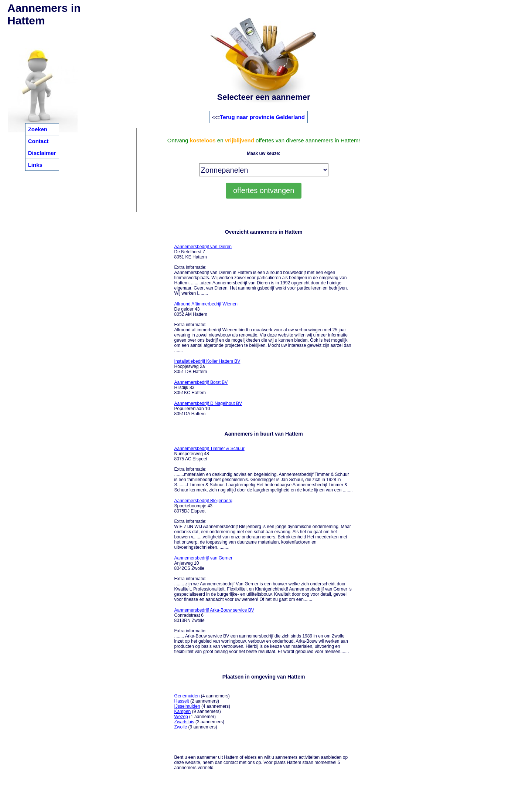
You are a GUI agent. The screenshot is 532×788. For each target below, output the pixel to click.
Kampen (183, 711)
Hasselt (182, 701)
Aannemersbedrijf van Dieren (203, 247)
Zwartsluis (184, 722)
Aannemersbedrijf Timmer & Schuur (209, 449)
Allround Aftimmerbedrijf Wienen (206, 304)
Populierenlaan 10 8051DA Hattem (208, 409)
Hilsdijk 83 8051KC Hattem (201, 388)
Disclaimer (42, 153)
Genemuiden (187, 696)
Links (35, 165)
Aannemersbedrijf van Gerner (203, 558)
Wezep (181, 717)
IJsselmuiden (187, 706)
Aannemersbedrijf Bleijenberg (203, 501)
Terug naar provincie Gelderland (262, 117)
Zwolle (181, 727)
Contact (38, 141)
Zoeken (38, 129)
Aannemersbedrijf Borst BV (201, 382)
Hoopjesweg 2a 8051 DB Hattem (207, 366)
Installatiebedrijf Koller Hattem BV (207, 361)
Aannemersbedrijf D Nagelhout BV (208, 403)
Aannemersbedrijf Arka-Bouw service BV (214, 610)
